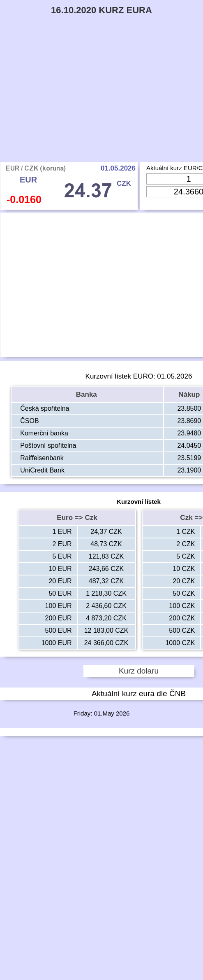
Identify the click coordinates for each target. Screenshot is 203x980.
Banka (88, 394)
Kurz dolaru (139, 671)
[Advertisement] (101, 101)
